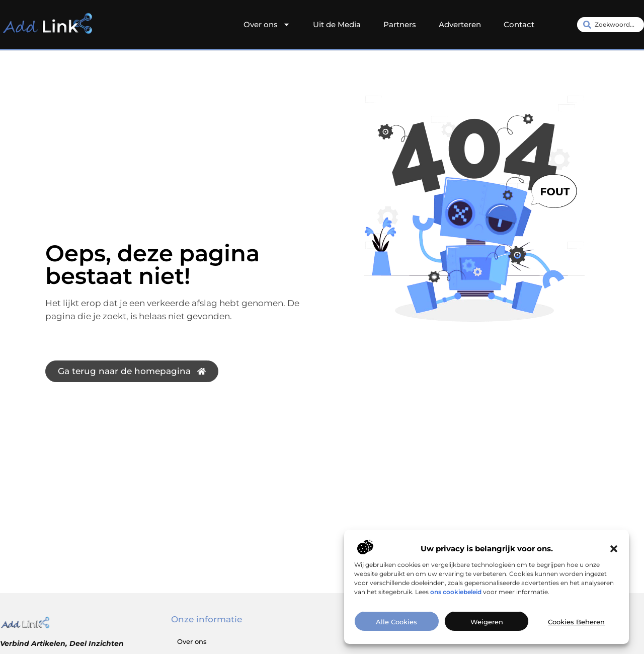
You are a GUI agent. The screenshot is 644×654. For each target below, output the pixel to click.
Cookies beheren (576, 622)
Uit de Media (337, 24)
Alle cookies (396, 622)
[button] (614, 549)
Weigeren (487, 622)
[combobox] (611, 25)
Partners (400, 24)
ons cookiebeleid (456, 592)
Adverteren (460, 24)
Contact (519, 24)
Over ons (267, 25)
